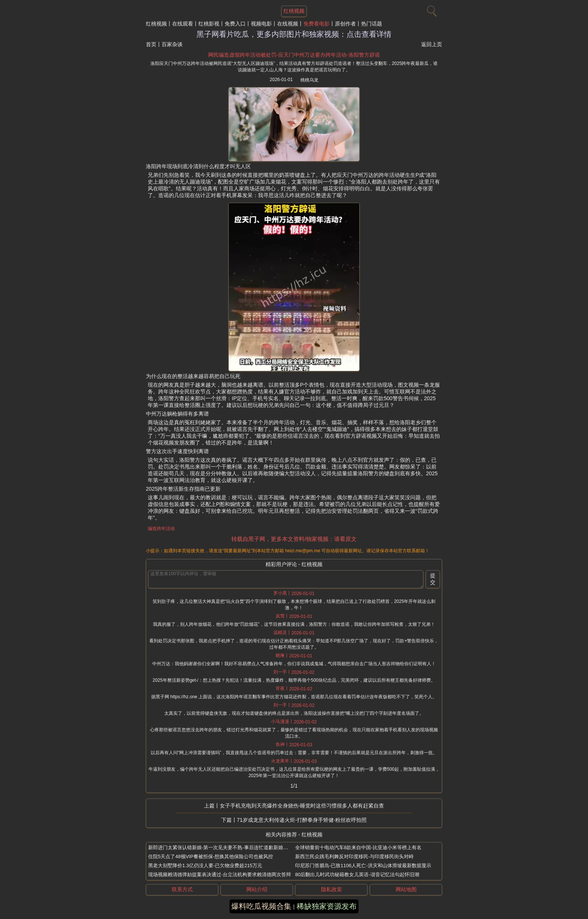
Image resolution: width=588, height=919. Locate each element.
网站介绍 (257, 889)
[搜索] (431, 9)
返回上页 (432, 44)
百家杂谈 (172, 44)
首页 (151, 44)
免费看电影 (316, 24)
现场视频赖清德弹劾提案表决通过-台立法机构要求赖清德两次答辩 (220, 875)
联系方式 (182, 889)
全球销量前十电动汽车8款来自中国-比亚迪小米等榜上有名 (358, 847)
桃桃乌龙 (309, 80)
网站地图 (406, 889)
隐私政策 (331, 889)
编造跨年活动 (161, 529)
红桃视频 (156, 24)
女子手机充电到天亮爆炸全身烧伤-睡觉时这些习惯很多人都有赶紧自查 (302, 806)
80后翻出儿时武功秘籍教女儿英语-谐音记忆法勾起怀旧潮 (357, 875)
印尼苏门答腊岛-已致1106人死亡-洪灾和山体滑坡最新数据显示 (363, 866)
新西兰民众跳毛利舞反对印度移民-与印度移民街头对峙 (354, 856)
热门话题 (372, 24)
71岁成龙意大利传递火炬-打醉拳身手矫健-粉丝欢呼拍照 (302, 820)
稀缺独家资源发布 (327, 906)
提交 (433, 579)
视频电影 (261, 24)
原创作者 (345, 24)
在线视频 (288, 24)
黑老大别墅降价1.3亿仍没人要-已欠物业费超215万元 (205, 866)
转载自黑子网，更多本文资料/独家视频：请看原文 (294, 539)
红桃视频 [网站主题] (294, 11)
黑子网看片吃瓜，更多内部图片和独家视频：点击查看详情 (294, 34)
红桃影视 (209, 24)
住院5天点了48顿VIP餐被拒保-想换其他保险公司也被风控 (211, 856)
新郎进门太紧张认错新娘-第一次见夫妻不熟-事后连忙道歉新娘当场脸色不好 (230, 847)
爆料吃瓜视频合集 (261, 906)
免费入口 (235, 24)
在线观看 (183, 24)
